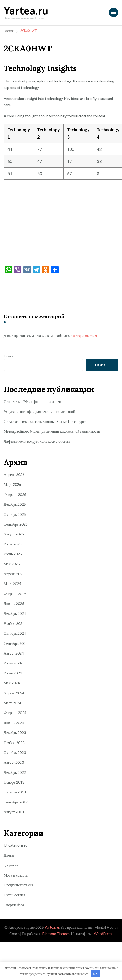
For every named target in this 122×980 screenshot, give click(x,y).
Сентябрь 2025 (16, 524)
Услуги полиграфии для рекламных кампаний (39, 411)
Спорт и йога (14, 905)
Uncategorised (16, 845)
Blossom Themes (56, 934)
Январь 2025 (14, 603)
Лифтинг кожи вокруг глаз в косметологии (37, 441)
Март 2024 (12, 703)
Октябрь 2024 (15, 633)
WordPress (103, 934)
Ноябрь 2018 (14, 782)
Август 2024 (14, 653)
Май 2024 (12, 683)
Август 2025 (14, 534)
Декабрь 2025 (15, 504)
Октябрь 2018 (15, 792)
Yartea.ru (26, 11)
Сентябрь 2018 (16, 802)
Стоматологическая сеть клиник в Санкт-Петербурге (45, 421)
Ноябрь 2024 (14, 623)
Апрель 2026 (14, 474)
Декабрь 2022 (15, 772)
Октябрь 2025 (15, 514)
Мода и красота (16, 875)
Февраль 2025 (15, 594)
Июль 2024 (13, 663)
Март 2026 (12, 484)
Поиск (9, 356)
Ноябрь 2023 (14, 742)
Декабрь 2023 (15, 732)
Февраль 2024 (15, 713)
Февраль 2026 (15, 494)
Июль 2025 (13, 544)
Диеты (9, 855)
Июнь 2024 (13, 673)
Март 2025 (12, 584)
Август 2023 (14, 762)
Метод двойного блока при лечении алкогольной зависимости (52, 431)
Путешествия (14, 895)
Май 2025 (12, 564)
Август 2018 (14, 812)
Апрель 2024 (14, 693)
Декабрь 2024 (15, 613)
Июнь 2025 (13, 554)
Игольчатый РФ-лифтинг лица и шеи (32, 401)
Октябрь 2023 (15, 752)
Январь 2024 (14, 723)
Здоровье (11, 865)
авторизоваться (85, 336)
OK (95, 974)
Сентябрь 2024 (16, 643)
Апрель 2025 (14, 574)
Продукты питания (19, 885)
